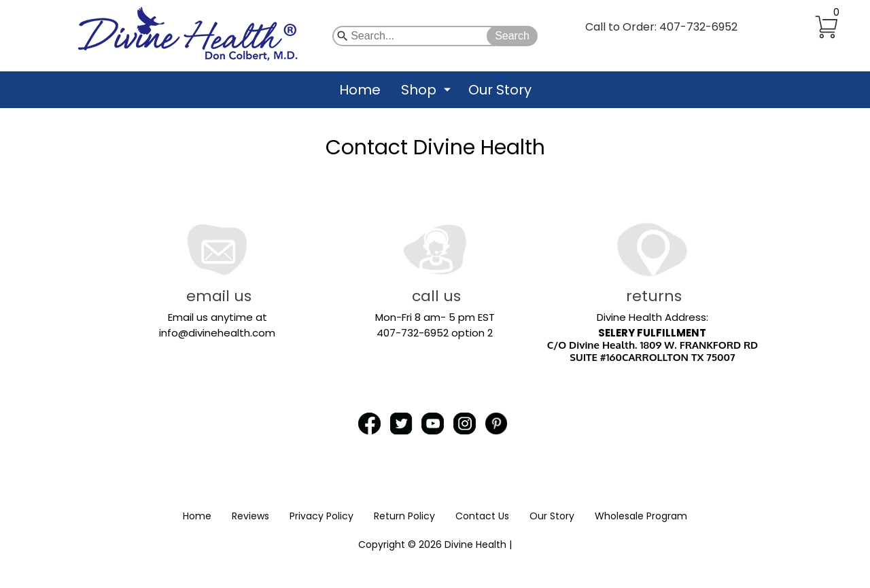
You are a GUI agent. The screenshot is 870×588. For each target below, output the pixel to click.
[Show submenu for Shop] (447, 90)
